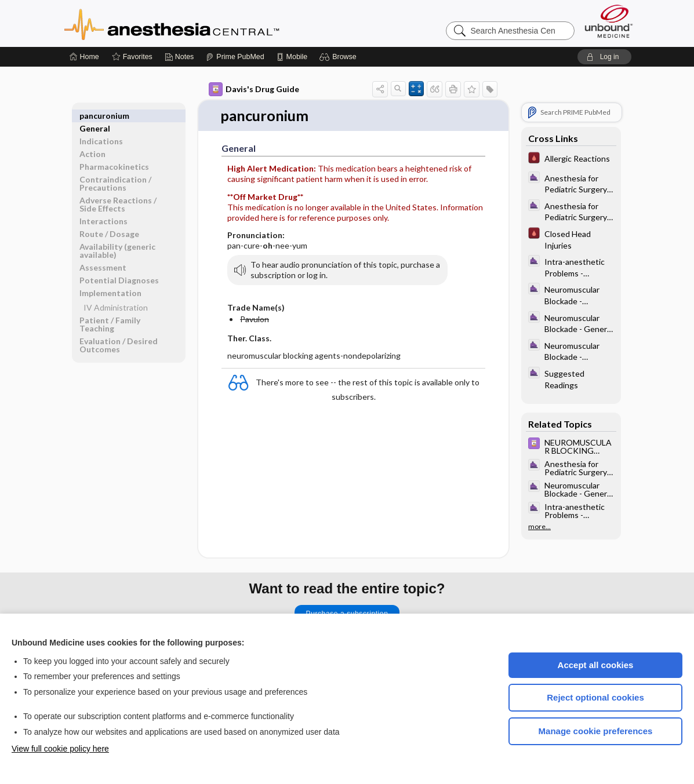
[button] (339, 57)
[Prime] (235, 57)
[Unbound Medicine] (609, 21)
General (95, 116)
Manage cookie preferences (596, 731)
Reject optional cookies (595, 697)
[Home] (84, 57)
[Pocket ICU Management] (571, 159)
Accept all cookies (596, 665)
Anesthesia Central (208, 23)
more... (539, 527)
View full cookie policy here (60, 749)
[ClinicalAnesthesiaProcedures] (571, 183)
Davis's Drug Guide (254, 89)
